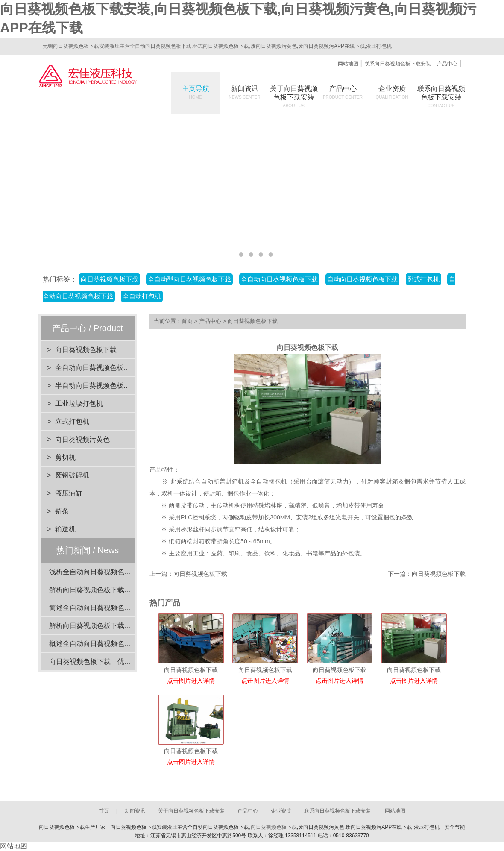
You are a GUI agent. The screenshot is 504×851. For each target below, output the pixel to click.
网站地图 (348, 64)
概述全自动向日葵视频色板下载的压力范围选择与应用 (131, 644)
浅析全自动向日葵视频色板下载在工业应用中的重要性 (131, 572)
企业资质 (392, 92)
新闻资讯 (245, 92)
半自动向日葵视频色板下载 (96, 386)
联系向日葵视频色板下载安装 (398, 64)
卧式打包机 (423, 279)
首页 (187, 321)
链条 (62, 511)
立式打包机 (72, 421)
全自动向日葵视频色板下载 (279, 279)
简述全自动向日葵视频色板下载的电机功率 (114, 608)
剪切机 (65, 457)
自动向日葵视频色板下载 (362, 279)
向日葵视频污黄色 (82, 439)
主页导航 (196, 92)
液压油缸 (69, 493)
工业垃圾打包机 (79, 403)
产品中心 (447, 64)
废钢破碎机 (72, 475)
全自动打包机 (142, 296)
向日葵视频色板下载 (110, 279)
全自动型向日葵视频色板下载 (189, 279)
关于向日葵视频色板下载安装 (191, 811)
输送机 (65, 529)
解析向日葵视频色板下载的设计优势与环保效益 (121, 626)
